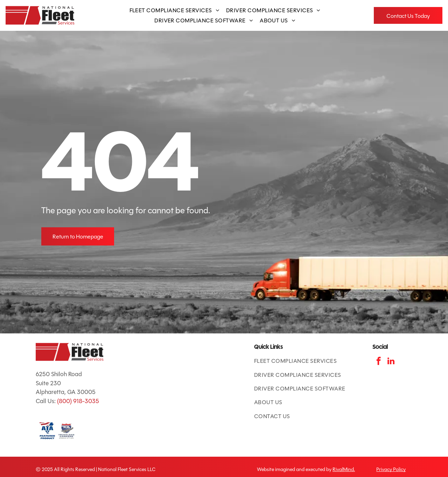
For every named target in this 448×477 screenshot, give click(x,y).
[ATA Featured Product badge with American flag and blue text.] (47, 431)
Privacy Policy (391, 469)
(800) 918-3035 (78, 401)
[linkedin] (391, 362)
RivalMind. (344, 469)
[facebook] (379, 362)
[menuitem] (174, 10)
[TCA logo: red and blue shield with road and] (66, 431)
